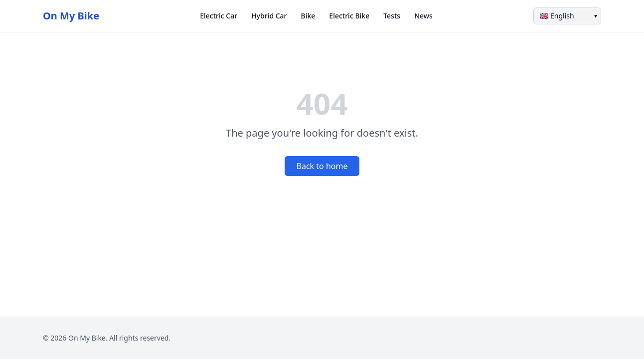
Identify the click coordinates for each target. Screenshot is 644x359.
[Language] (567, 16)
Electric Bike (349, 16)
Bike (308, 16)
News (423, 16)
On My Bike (71, 16)
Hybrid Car (269, 16)
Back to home (322, 166)
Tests (392, 16)
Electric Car (219, 16)
